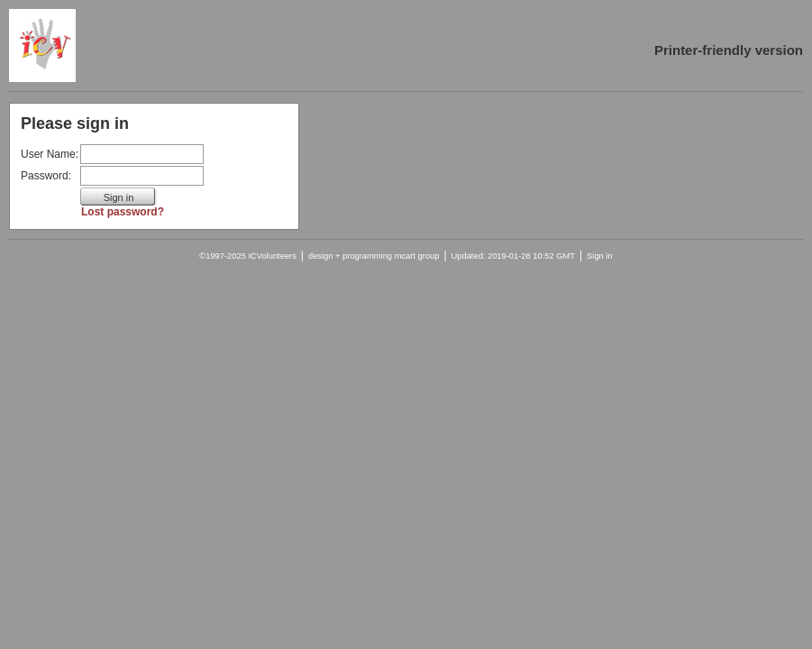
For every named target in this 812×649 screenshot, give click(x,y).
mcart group (417, 256)
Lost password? (123, 212)
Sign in (600, 256)
